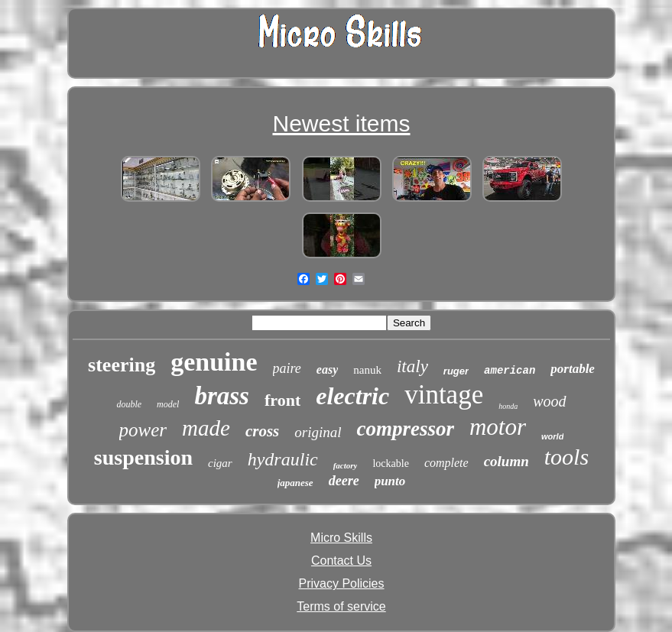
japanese (295, 483)
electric (352, 396)
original (318, 432)
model (168, 404)
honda (508, 406)
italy (412, 366)
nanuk (367, 370)
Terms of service (341, 606)
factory (346, 465)
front (282, 400)
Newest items (341, 123)
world (552, 436)
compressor (405, 429)
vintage (444, 395)
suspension (143, 457)
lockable (390, 463)
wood (549, 401)
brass (222, 396)
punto (390, 481)
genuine (214, 362)
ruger (456, 371)
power (143, 430)
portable (573, 369)
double (129, 404)
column (506, 461)
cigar (220, 463)
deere (344, 481)
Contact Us (341, 561)
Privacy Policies (341, 583)
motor (498, 427)
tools (566, 457)
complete (446, 463)
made (206, 428)
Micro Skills (341, 538)
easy (327, 369)
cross (262, 431)
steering (122, 365)
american (510, 371)
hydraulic (283, 459)
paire (287, 368)
